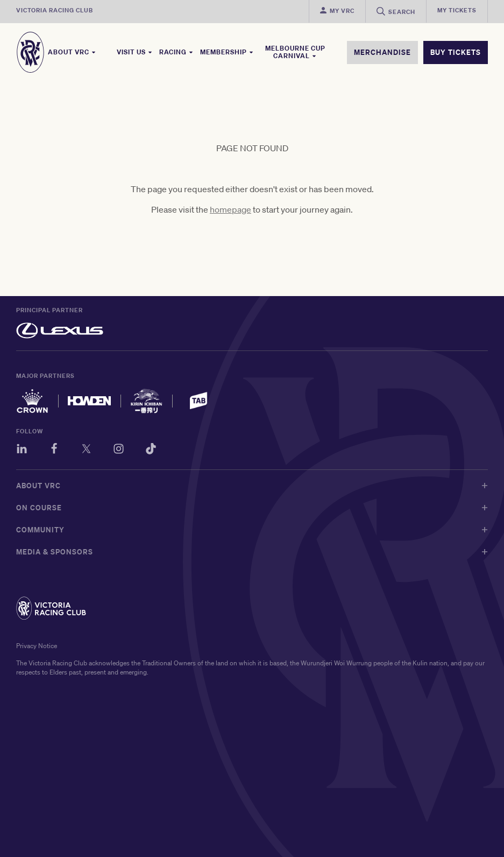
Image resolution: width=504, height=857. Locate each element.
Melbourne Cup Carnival (295, 52)
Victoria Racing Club (55, 10)
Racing (176, 52)
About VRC (72, 52)
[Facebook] (54, 450)
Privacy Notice (37, 646)
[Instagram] (119, 450)
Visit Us (135, 52)
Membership (227, 52)
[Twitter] (86, 450)
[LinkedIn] (22, 450)
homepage (230, 209)
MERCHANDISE (382, 52)
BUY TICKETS (456, 52)
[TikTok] (151, 450)
